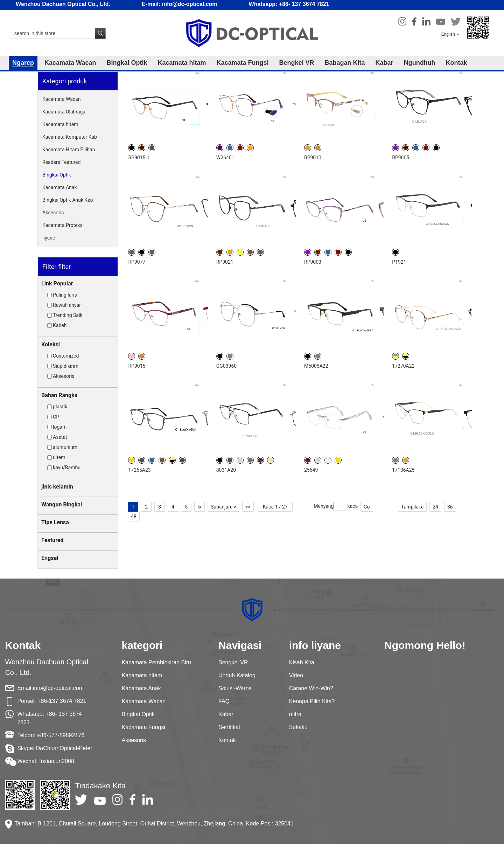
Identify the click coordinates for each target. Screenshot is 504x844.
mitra (295, 714)
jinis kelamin (57, 487)
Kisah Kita (302, 662)
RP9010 (313, 158)
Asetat (60, 437)
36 (450, 507)
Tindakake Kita (100, 786)
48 (134, 517)
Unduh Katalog (237, 675)
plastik (60, 407)
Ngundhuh (420, 63)
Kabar (384, 63)
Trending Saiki (68, 315)
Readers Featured (61, 162)
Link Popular (57, 283)
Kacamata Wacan (70, 63)
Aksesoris (53, 213)
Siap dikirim (66, 366)
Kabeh (60, 325)
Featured (52, 540)
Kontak (457, 63)
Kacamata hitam (182, 63)
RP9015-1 (139, 158)
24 (435, 507)
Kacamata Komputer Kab (70, 137)
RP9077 (137, 262)
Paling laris (65, 295)
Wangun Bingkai (62, 504)
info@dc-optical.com (58, 688)
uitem (59, 457)
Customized (66, 356)
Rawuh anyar (67, 305)
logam (60, 427)
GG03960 (226, 366)
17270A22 (403, 366)
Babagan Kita (345, 63)
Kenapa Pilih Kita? (312, 701)
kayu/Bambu (67, 468)
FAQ (224, 701)
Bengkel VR (297, 63)
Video (296, 675)
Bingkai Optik (127, 63)
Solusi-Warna (235, 688)
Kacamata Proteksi (63, 225)
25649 (311, 470)
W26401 (225, 158)
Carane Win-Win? (311, 688)
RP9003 (313, 262)
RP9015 (137, 366)
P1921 (399, 262)
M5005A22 (316, 366)
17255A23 (139, 470)
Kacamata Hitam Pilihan (69, 150)
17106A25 (403, 470)
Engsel (50, 558)
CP (56, 417)
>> (248, 507)
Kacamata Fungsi (243, 63)
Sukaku (298, 727)
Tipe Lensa (55, 522)
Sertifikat (229, 727)
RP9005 (401, 158)
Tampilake (412, 507)
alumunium (65, 447)
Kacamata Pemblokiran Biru (156, 662)
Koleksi (51, 344)
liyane (49, 238)
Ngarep (23, 63)
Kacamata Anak (59, 187)
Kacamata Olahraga (64, 112)
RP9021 (225, 262)
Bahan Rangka (59, 395)
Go (367, 507)
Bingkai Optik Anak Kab (68, 200)
